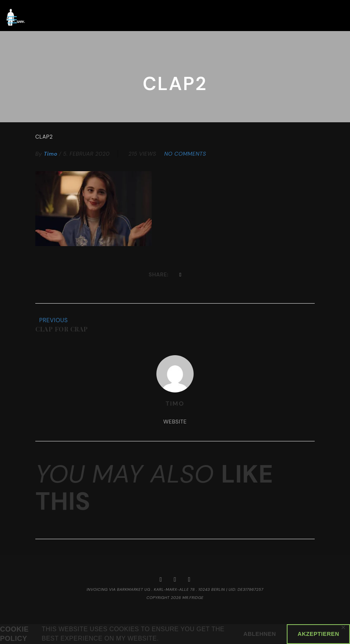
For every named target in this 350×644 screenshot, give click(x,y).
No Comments (185, 154)
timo (51, 154)
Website (175, 422)
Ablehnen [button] (260, 634)
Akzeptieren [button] (318, 634)
